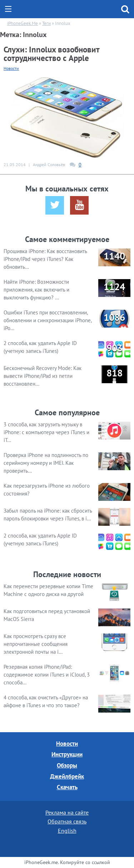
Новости (11, 68)
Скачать (67, 787)
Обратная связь (67, 821)
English (67, 831)
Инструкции (67, 754)
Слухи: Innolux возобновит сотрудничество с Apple (51, 54)
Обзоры (67, 765)
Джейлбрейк (67, 776)
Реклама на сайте (67, 812)
